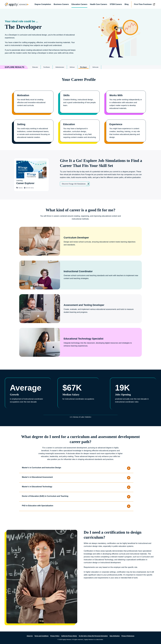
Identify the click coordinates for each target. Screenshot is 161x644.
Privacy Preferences (128, 636)
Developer (84, 67)
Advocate (95, 67)
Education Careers (79, 4)
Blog (127, 4)
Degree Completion (43, 4)
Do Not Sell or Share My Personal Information (93, 636)
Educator (35, 67)
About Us (30, 636)
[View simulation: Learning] (31, 175)
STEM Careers (116, 4)
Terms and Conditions (41, 636)
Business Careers (61, 4)
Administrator (60, 67)
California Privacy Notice (69, 636)
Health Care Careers (99, 4)
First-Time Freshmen (143, 4)
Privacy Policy (55, 636)
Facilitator (47, 67)
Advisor (72, 67)
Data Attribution (115, 636)
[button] (80, 468)
